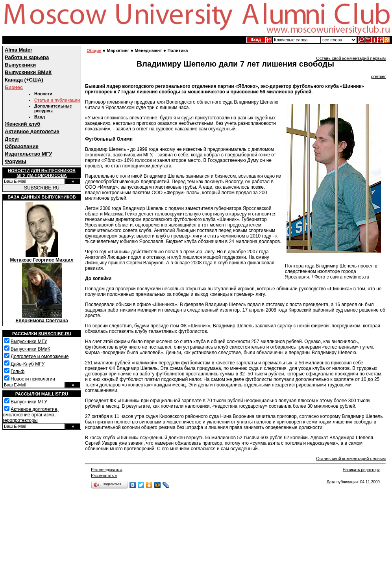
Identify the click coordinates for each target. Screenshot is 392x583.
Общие (94, 50)
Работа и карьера (27, 57)
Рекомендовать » (107, 470)
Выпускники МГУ (29, 342)
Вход (40, 117)
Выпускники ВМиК (28, 72)
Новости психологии (33, 379)
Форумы (16, 161)
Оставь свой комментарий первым (351, 58)
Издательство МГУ (28, 154)
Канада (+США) (24, 80)
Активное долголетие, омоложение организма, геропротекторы (31, 415)
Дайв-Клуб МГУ (28, 364)
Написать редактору (361, 470)
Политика (178, 50)
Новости (43, 94)
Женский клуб (22, 124)
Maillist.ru (55, 394)
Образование (22, 146)
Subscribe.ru (55, 334)
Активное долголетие (32, 131)
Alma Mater (18, 50)
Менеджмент (148, 50)
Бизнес (14, 87)
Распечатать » (104, 476)
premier (378, 76)
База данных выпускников (42, 197)
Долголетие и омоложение (40, 356)
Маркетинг (118, 50)
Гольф (18, 371)
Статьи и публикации (57, 100)
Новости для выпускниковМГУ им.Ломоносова (42, 173)
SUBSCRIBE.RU (42, 188)
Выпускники (20, 65)
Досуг (12, 139)
